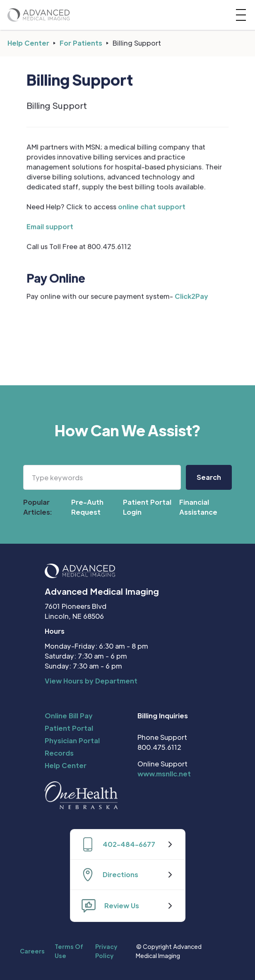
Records (59, 753)
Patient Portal (69, 728)
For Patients (81, 43)
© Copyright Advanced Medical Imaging (169, 951)
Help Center (28, 43)
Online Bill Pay (69, 716)
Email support (50, 227)
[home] (38, 15)
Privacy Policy (106, 951)
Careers (32, 951)
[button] (239, 15)
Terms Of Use (69, 951)
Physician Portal (72, 740)
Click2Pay (191, 296)
